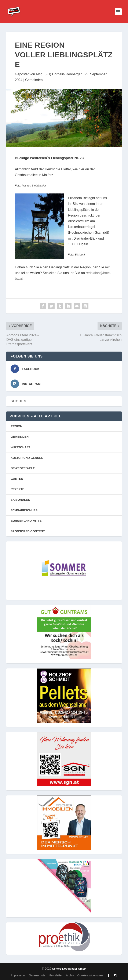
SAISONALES (20, 500)
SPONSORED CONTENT (28, 531)
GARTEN (17, 479)
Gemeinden (34, 80)
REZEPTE (17, 489)
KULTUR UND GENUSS (27, 458)
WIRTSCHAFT (20, 447)
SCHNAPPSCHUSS (24, 510)
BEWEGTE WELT (23, 468)
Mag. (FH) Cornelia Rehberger (59, 74)
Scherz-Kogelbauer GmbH (69, 969)
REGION (16, 426)
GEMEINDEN (20, 437)
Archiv (70, 975)
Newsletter (56, 975)
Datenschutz (37, 975)
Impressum (18, 975)
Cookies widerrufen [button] (90, 975)
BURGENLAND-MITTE (26, 521)
